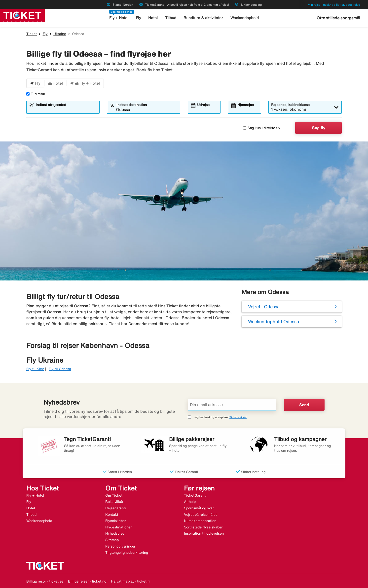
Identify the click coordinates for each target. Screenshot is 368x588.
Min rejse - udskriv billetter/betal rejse (334, 5)
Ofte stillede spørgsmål (338, 18)
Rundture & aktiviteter (203, 18)
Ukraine (60, 34)
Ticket (32, 34)
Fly (138, 18)
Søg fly (319, 128)
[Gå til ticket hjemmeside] (22, 15)
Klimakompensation (200, 521)
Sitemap (112, 540)
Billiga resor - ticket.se (45, 581)
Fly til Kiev (35, 369)
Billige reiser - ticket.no (87, 581)
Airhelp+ (191, 502)
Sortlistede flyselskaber (203, 527)
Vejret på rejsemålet (200, 515)
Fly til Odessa (60, 369)
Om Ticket (114, 495)
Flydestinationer (118, 527)
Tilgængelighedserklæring (127, 553)
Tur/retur (36, 94)
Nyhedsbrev (115, 533)
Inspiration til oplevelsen (204, 533)
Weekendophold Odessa (274, 321)
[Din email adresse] (232, 405)
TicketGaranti (195, 495)
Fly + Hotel (119, 18)
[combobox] (66, 109)
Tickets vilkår (238, 417)
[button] (35, 83)
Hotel (153, 18)
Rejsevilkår (114, 502)
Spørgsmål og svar (199, 508)
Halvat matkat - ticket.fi (130, 581)
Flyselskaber (116, 521)
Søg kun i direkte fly (262, 128)
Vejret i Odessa (264, 307)
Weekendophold (245, 18)
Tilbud (171, 18)
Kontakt (112, 515)
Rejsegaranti (116, 508)
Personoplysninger (120, 546)
